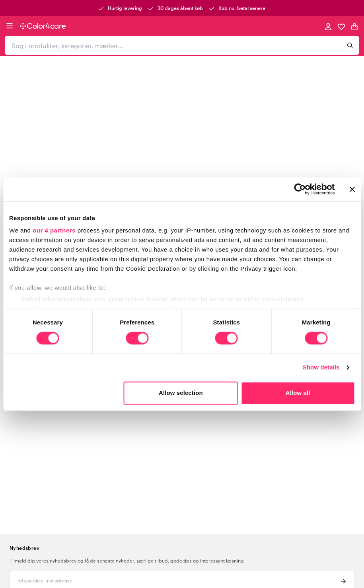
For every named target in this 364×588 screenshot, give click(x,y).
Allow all (298, 393)
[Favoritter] (341, 26)
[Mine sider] (328, 26)
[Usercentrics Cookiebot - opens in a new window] (300, 189)
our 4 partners (54, 230)
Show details (321, 368)
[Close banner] (352, 189)
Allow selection (181, 393)
